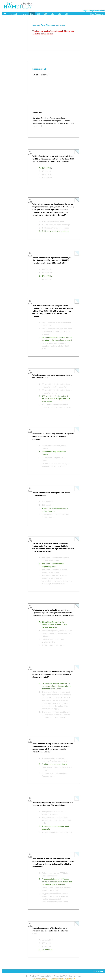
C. (40, 174)
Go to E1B (98, 971)
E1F (67, 14)
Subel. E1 (14, 14)
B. (40, 171)
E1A (32, 14)
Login (85, 10)
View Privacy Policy (39, 979)
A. (40, 168)
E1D (53, 14)
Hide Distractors (97, 14)
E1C (46, 14)
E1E (60, 14)
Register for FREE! (97, 10)
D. (40, 178)
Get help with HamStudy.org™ (63, 979)
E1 (30, 153)
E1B (39, 14)
